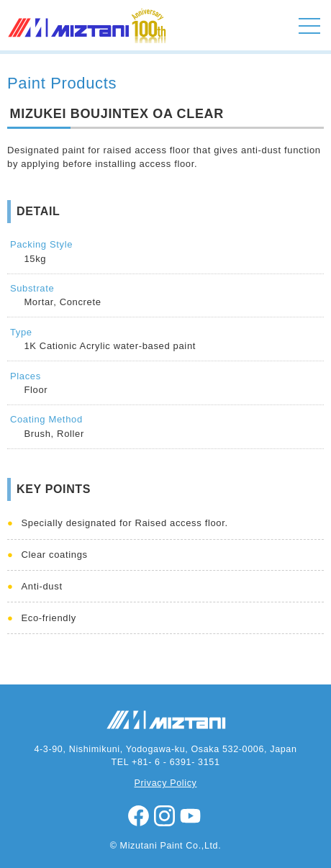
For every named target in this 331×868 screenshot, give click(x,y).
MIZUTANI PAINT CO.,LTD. (70, 43)
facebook (140, 816)
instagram (165, 816)
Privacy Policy (166, 783)
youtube (191, 816)
